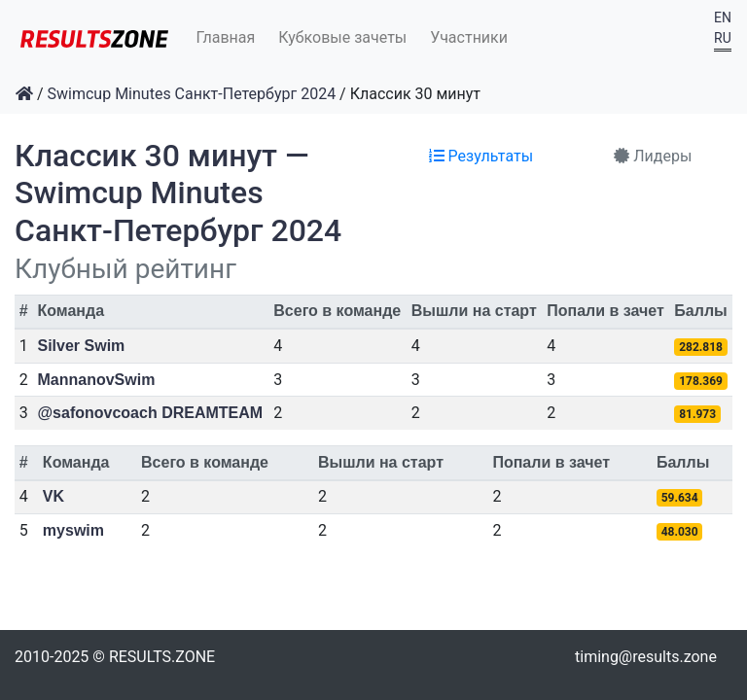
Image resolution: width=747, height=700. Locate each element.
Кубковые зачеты (342, 37)
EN (723, 17)
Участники (469, 37)
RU (723, 38)
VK (53, 496)
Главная (226, 37)
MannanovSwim (97, 380)
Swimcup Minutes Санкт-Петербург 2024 (192, 94)
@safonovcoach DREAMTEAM (151, 413)
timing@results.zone (646, 657)
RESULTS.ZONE (162, 657)
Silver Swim (82, 346)
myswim (73, 530)
